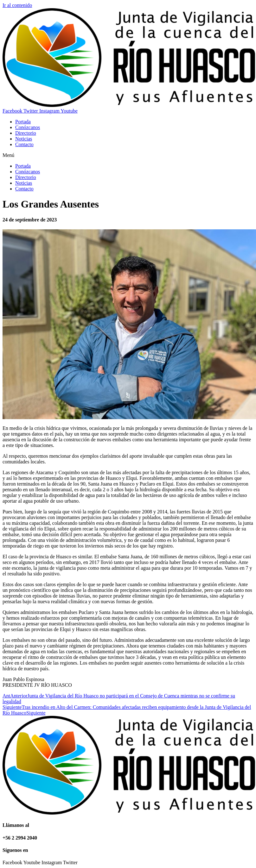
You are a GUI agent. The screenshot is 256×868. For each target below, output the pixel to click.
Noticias (24, 139)
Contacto (24, 144)
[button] (128, 155)
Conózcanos (28, 127)
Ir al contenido (17, 5)
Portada (23, 122)
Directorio (26, 133)
